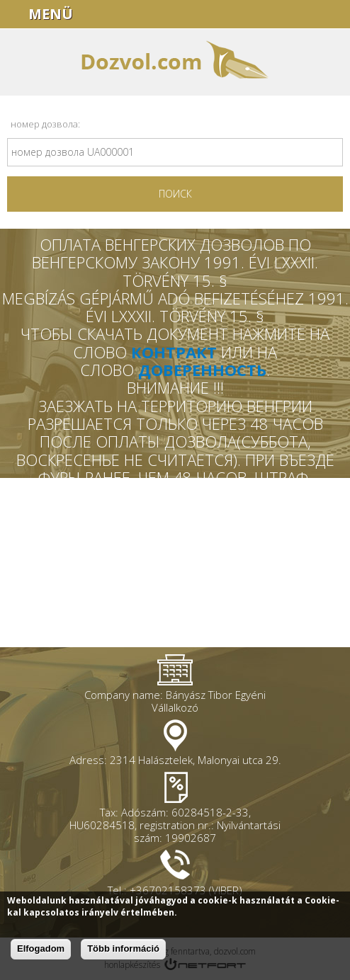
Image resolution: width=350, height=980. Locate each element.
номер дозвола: (45, 124)
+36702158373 (333, 14)
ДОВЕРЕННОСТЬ (202, 370)
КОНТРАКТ (174, 352)
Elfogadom (41, 948)
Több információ (123, 948)
